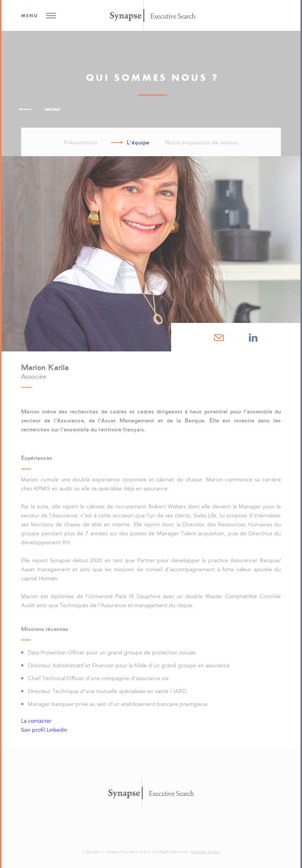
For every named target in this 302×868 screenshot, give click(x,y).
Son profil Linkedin (44, 730)
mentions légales (206, 852)
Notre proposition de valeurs (202, 143)
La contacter (36, 721)
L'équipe (138, 143)
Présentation (80, 143)
